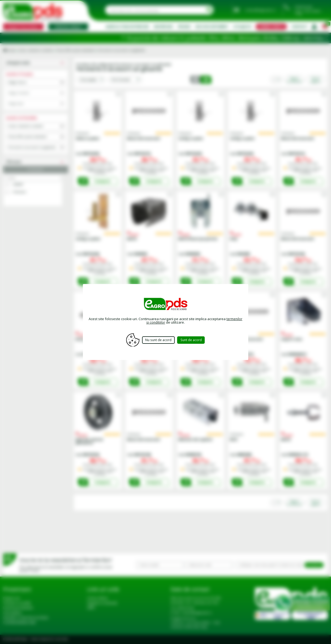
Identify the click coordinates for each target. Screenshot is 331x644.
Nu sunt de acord (158, 340)
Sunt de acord (194, 340)
